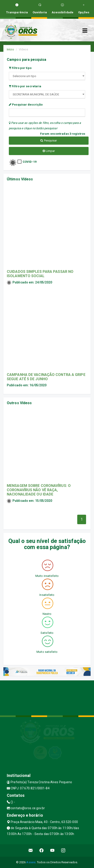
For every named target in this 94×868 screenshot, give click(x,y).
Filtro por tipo (20, 68)
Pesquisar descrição (26, 105)
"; (47, 94)
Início (10, 49)
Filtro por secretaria (25, 86)
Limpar (49, 151)
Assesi (31, 862)
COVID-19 (30, 162)
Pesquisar (49, 140)
